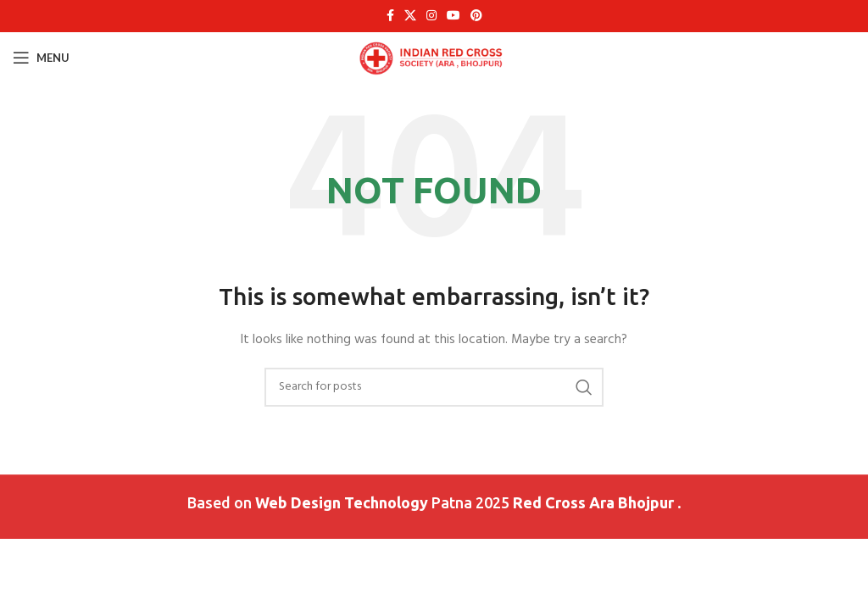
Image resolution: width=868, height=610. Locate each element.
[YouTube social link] (453, 17)
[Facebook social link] (390, 17)
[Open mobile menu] (41, 58)
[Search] (434, 387)
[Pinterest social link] (476, 17)
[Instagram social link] (431, 17)
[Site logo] (434, 58)
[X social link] (410, 17)
